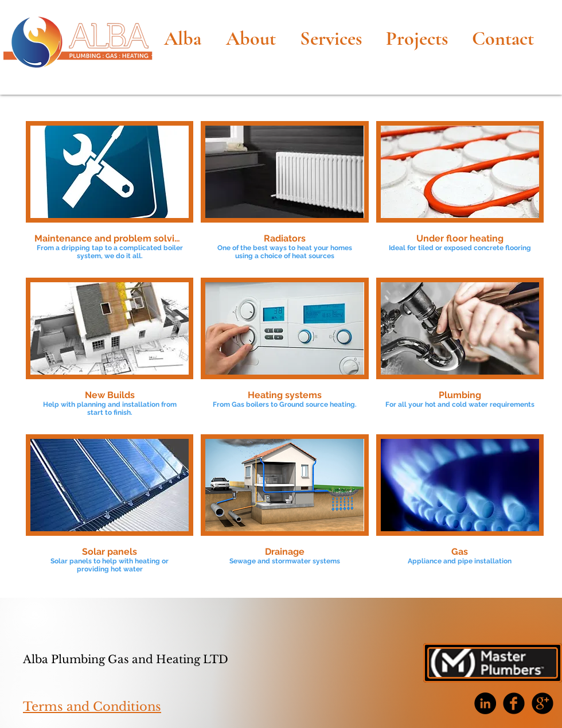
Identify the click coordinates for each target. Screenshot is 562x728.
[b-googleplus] (543, 703)
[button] (110, 196)
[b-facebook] (514, 703)
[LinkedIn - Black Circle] (485, 703)
